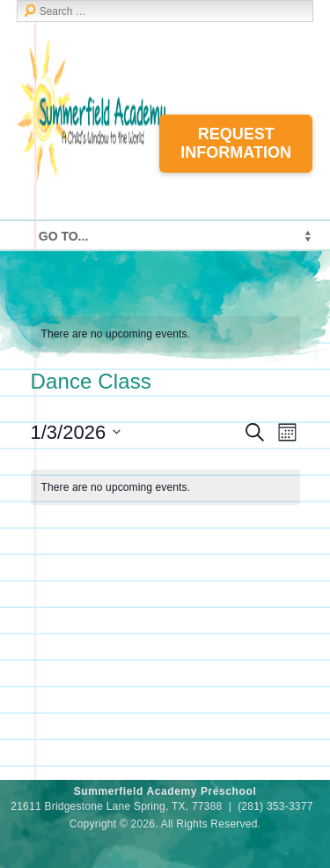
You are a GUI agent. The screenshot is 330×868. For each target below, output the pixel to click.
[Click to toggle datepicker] (76, 432)
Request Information (236, 143)
